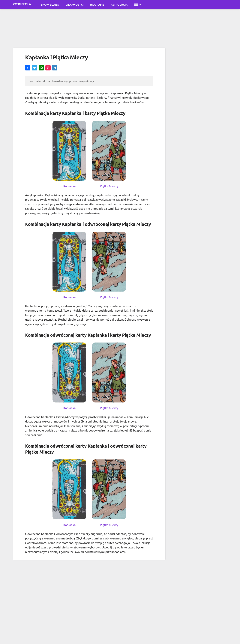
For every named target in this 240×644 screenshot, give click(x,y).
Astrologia (119, 4)
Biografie (97, 4)
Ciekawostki (75, 4)
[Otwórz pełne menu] (138, 4)
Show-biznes (50, 4)
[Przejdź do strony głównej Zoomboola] (22, 4)
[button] (28, 68)
